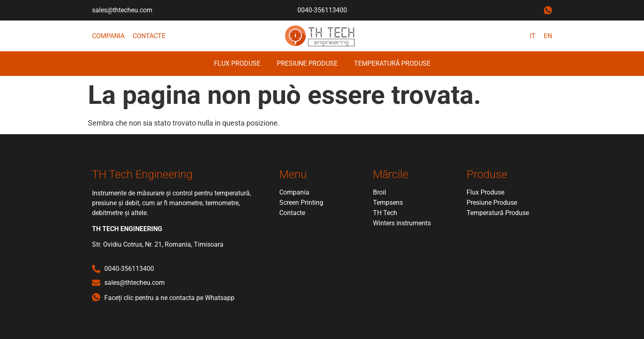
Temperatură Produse (392, 63)
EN (548, 36)
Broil (379, 192)
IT (533, 36)
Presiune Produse (307, 63)
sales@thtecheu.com (122, 10)
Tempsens (388, 203)
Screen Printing (301, 203)
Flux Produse (237, 63)
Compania (108, 36)
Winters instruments (402, 223)
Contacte (149, 36)
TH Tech (385, 213)
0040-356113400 (322, 10)
